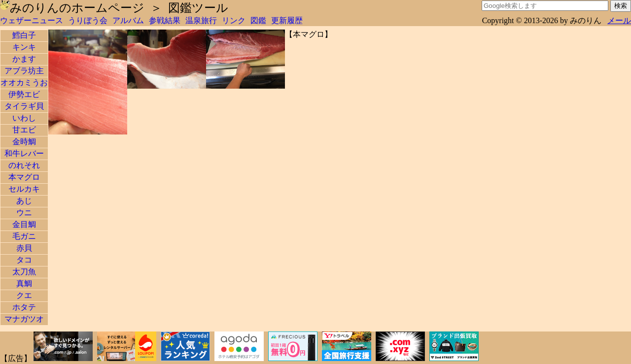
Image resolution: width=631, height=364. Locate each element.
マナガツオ (24, 319)
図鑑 (258, 20)
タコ (24, 260)
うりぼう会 (88, 20)
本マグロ (24, 177)
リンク (234, 20)
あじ (24, 201)
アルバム (128, 20)
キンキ (24, 47)
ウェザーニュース (32, 20)
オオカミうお (24, 83)
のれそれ (24, 165)
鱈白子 (24, 35)
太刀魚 (24, 272)
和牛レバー (24, 153)
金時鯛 (24, 142)
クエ (24, 295)
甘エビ (24, 130)
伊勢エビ (24, 94)
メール (619, 20)
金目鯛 (24, 224)
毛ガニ (24, 236)
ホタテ (24, 307)
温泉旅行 (201, 20)
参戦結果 (165, 20)
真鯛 (24, 283)
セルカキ (24, 189)
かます (24, 59)
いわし (24, 118)
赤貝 (24, 248)
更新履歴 (287, 20)
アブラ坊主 (24, 71)
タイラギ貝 (24, 106)
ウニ (24, 213)
